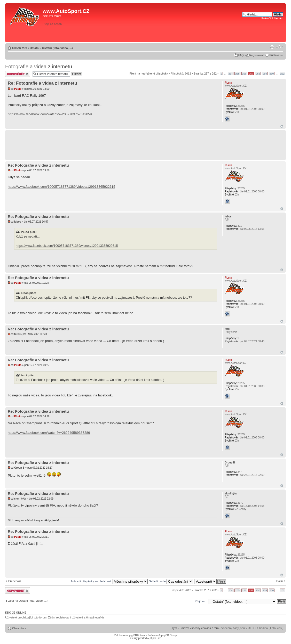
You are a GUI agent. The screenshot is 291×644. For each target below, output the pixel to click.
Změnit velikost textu (280, 47)
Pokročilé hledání (272, 18)
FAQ (241, 55)
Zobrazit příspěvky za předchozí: (109, 581)
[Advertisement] (211, 33)
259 (265, 74)
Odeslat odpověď (18, 74)
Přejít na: (200, 601)
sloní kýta (20, 499)
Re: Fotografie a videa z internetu (42, 83)
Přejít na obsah (52, 24)
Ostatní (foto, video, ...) (57, 48)
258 (258, 74)
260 (272, 74)
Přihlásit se (276, 55)
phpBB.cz (155, 638)
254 (231, 74)
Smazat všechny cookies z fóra (199, 628)
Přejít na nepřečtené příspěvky (149, 74)
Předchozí (15, 581)
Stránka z (205, 74)
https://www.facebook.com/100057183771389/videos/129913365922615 (61, 187)
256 (244, 74)
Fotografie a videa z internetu (39, 67)
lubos (18, 222)
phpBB (133, 635)
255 (237, 74)
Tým (174, 628)
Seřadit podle (171, 581)
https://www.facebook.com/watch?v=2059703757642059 (50, 114)
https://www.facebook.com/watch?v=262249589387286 (49, 433)
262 (282, 74)
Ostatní (35, 48)
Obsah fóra (20, 48)
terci (17, 334)
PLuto (18, 89)
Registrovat (257, 55)
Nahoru (282, 126)
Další (280, 581)
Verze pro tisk (272, 47)
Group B (19, 468)
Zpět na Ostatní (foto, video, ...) (28, 601)
